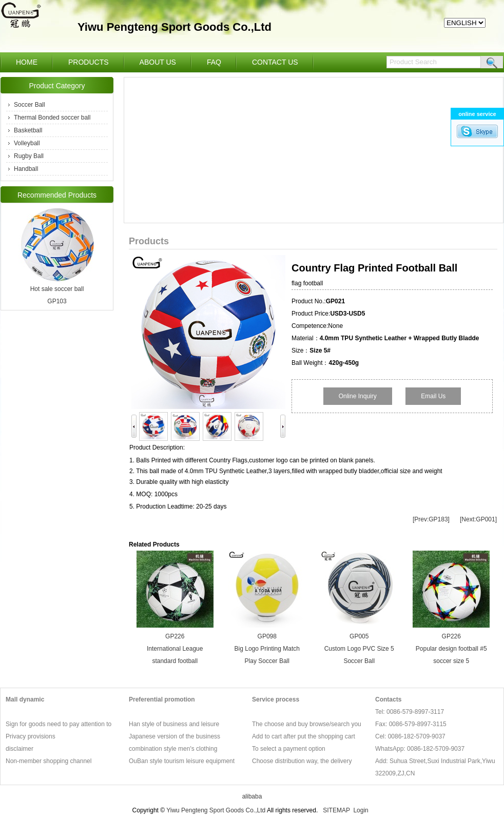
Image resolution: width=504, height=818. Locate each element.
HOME (27, 62)
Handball (26, 169)
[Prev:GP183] (431, 519)
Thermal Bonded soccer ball (52, 118)
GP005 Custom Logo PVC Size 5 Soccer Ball (359, 649)
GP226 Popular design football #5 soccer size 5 (451, 649)
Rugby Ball (29, 156)
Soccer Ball (30, 105)
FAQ (214, 62)
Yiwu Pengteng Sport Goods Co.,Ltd (216, 810)
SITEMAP (336, 810)
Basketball (28, 130)
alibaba (252, 796)
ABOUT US (158, 62)
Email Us (433, 396)
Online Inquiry (358, 396)
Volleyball (27, 143)
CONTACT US (275, 62)
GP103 (57, 301)
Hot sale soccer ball (57, 289)
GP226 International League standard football (175, 649)
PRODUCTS (89, 62)
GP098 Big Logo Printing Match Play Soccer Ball (267, 649)
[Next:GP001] (478, 519)
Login (361, 810)
